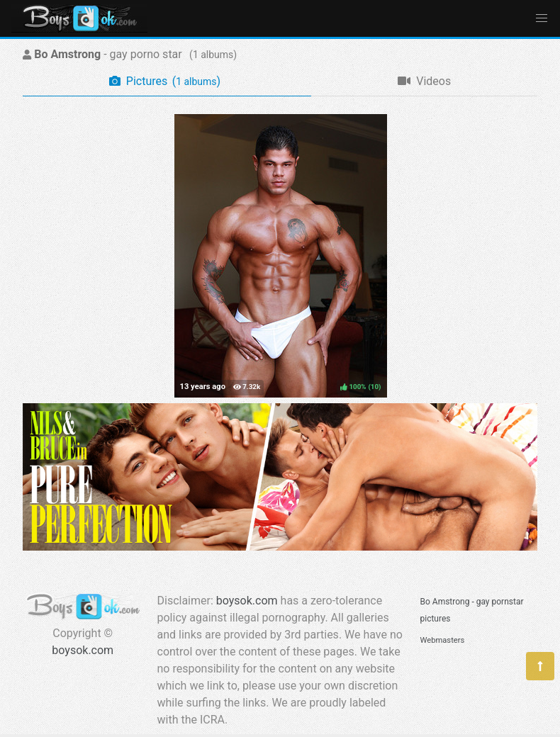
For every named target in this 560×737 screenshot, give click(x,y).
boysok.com (83, 650)
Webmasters (443, 640)
